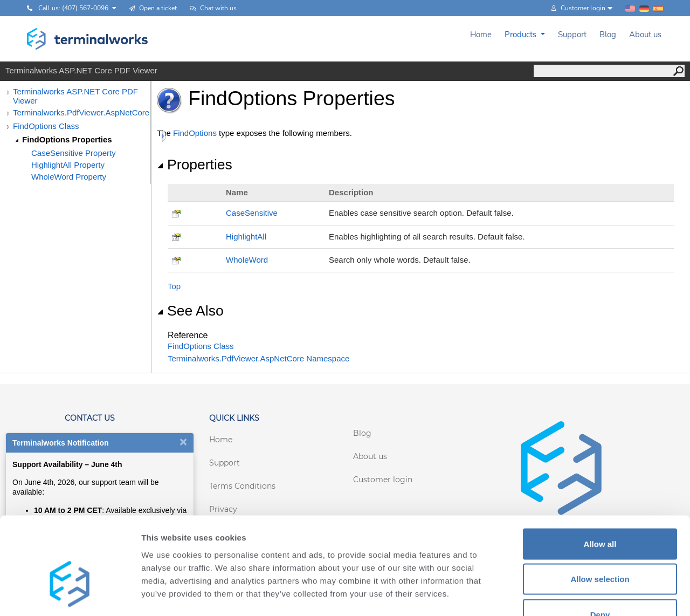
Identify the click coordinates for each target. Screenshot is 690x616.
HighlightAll (246, 237)
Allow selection (600, 510)
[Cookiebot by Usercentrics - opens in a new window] (70, 595)
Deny (600, 545)
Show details (566, 595)
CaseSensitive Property (74, 153)
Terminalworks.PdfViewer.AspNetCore (81, 112)
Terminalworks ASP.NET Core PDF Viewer (75, 96)
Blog (608, 35)
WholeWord (247, 260)
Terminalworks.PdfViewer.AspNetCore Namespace (258, 358)
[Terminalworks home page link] (88, 39)
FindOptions (195, 133)
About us (645, 35)
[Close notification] (183, 442)
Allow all (600, 474)
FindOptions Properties (67, 139)
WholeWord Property (69, 177)
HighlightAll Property (68, 165)
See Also (190, 311)
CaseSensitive (252, 213)
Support (572, 35)
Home (481, 35)
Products (522, 35)
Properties (195, 165)
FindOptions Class (46, 126)
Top (174, 286)
